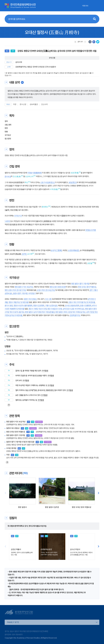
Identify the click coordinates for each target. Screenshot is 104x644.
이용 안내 (85, 6)
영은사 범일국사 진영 (55, 309)
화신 (27, 182)
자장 (15, 104)
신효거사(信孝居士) (48, 182)
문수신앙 (23, 104)
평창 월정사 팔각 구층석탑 (80, 284)
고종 (50, 299)
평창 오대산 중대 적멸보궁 (87, 287)
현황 (6, 132)
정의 (6, 121)
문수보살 (8, 177)
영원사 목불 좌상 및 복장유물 (19, 302)
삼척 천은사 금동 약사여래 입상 (74, 309)
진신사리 (45, 104)
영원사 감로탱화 (39, 306)
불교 (7, 51)
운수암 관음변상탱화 (72, 306)
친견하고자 (29, 177)
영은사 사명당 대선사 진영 (38, 309)
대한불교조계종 (91, 230)
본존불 (90, 263)
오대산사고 (18, 216)
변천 (6, 128)
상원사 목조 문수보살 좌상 (46, 290)
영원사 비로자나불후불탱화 (23, 306)
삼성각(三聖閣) (56, 250)
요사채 (30, 254)
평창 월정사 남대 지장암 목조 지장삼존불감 (40, 312)
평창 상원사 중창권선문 (58, 287)
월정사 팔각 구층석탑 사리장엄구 (24, 293)
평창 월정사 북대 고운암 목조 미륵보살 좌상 (70, 312)
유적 (13, 51)
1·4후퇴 (7, 221)
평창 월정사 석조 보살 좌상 (24, 287)
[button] (99, 493)
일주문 (24, 254)
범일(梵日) (73, 182)
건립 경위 (8, 125)
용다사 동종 (9, 306)
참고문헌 (8, 139)
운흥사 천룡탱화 (86, 306)
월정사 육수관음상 (30, 299)
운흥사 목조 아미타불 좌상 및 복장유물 (82, 302)
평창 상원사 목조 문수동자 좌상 (15, 290)
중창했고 (45, 207)
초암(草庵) (75, 173)
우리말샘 (45, 371)
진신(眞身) (17, 177)
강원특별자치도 (75, 315)
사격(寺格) (54, 189)
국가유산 (8, 135)
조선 (47, 299)
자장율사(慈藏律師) (34, 173)
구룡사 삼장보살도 (51, 306)
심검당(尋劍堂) (74, 250)
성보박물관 (34, 104)
